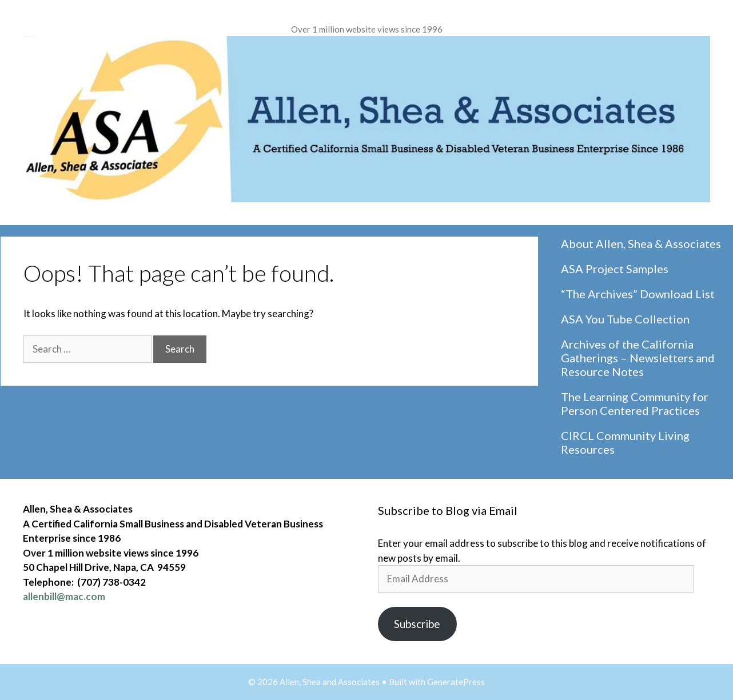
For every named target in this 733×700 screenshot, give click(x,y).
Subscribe (417, 624)
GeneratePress (456, 682)
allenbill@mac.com (64, 596)
